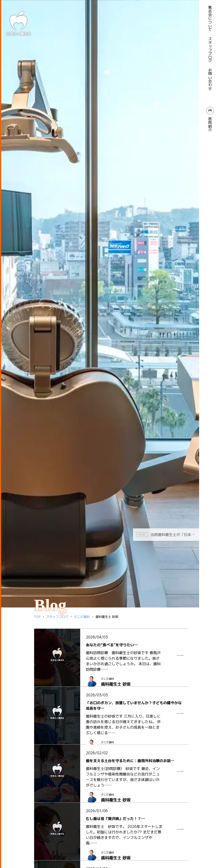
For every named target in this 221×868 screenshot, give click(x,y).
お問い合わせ (210, 79)
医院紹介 (210, 119)
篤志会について (210, 18)
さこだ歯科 (82, 617)
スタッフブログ (210, 50)
